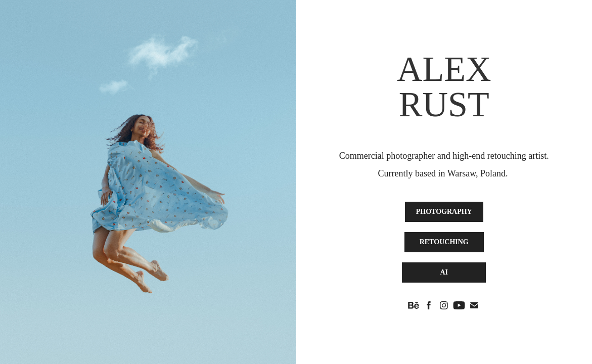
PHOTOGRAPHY (444, 212)
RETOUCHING (444, 242)
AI (444, 272)
